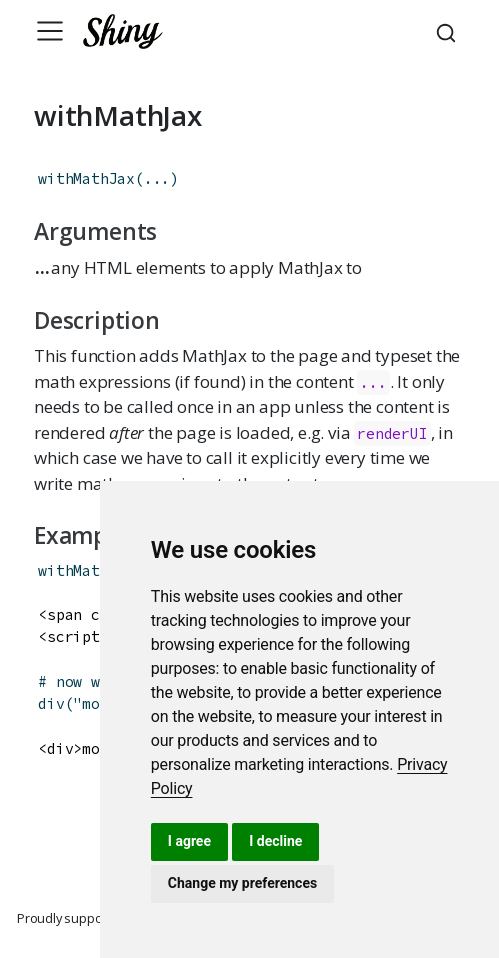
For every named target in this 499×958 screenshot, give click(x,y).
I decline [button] (275, 841)
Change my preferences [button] (242, 883)
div (51, 703)
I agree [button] (189, 841)
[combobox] (449, 31)
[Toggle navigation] (50, 31)
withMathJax (86, 178)
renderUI (392, 433)
